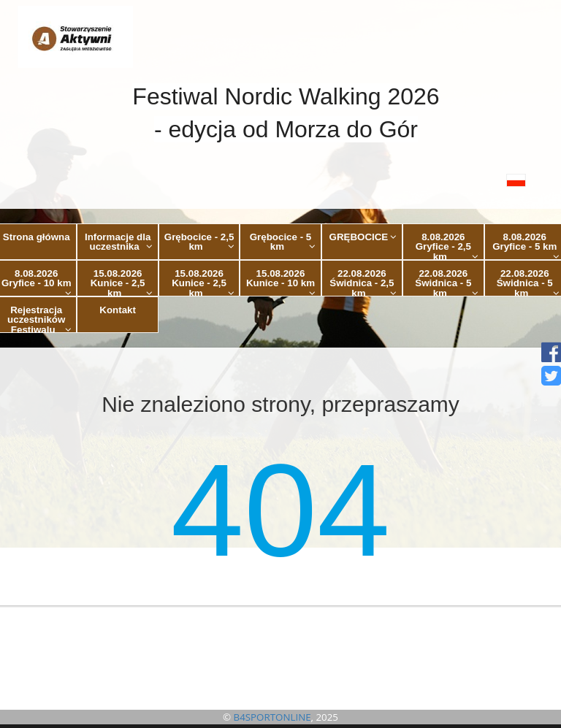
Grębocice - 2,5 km (199, 242)
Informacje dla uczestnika (119, 242)
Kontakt (118, 310)
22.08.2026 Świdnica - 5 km (447, 282)
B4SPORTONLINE (272, 717)
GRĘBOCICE (363, 237)
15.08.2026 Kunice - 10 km (281, 282)
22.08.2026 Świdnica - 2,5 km (363, 282)
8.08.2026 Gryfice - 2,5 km (447, 246)
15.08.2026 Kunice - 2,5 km (122, 282)
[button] (280, 180)
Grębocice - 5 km (283, 242)
